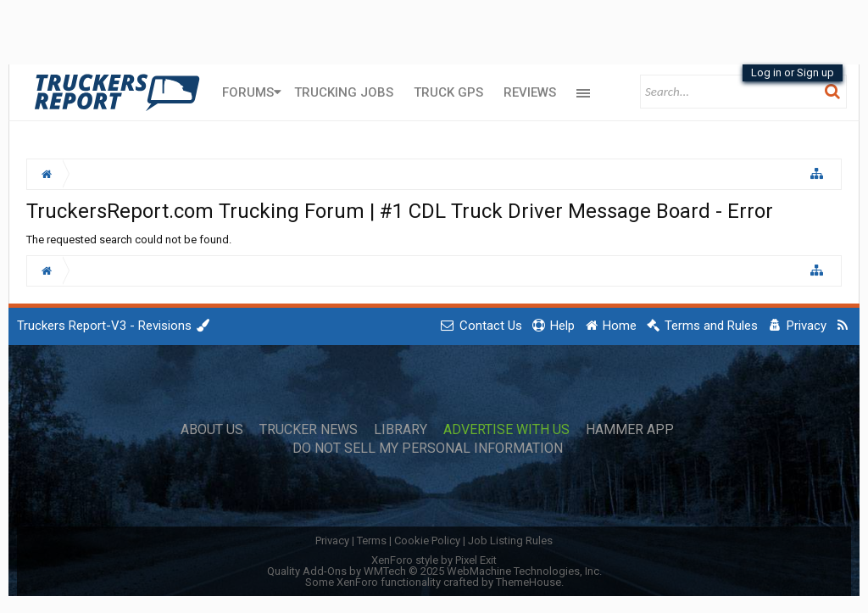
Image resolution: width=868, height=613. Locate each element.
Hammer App (630, 430)
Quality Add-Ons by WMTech (434, 571)
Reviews (530, 92)
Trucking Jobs (344, 92)
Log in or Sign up (793, 72)
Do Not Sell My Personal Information (428, 449)
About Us (212, 430)
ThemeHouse (529, 582)
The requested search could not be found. (129, 240)
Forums (248, 92)
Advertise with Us (506, 430)
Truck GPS (448, 92)
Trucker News (309, 430)
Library (401, 430)
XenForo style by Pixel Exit (434, 560)
